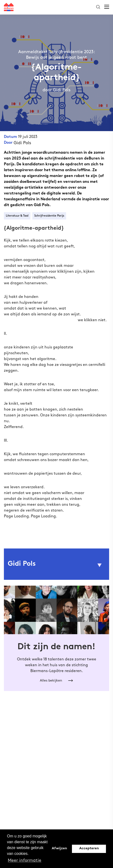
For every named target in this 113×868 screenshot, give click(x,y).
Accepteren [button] (89, 848)
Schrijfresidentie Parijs (49, 216)
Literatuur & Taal (17, 216)
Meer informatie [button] (25, 860)
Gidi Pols (22, 143)
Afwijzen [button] (59, 848)
